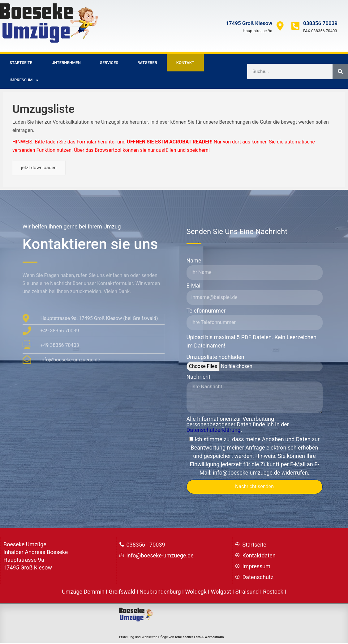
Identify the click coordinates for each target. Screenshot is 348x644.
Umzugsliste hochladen (215, 358)
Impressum (24, 80)
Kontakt (185, 63)
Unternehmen (66, 63)
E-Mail (194, 287)
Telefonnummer (206, 312)
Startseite (21, 63)
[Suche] (340, 71)
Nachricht (199, 378)
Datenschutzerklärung (214, 431)
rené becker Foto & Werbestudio (200, 638)
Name (194, 262)
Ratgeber (147, 63)
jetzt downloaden (41, 168)
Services (109, 63)
